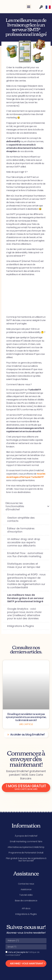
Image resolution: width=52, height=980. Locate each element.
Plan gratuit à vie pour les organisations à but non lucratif (26, 860)
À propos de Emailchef (26, 836)
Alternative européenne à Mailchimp (26, 847)
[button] (29, 7)
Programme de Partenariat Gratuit (26, 853)
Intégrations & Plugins (26, 914)
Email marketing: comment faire (26, 841)
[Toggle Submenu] (44, 506)
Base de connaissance (26, 901)
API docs (26, 908)
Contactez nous (26, 884)
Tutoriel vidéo (26, 895)
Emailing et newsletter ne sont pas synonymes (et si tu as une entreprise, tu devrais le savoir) (26, 717)
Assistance (26, 889)
